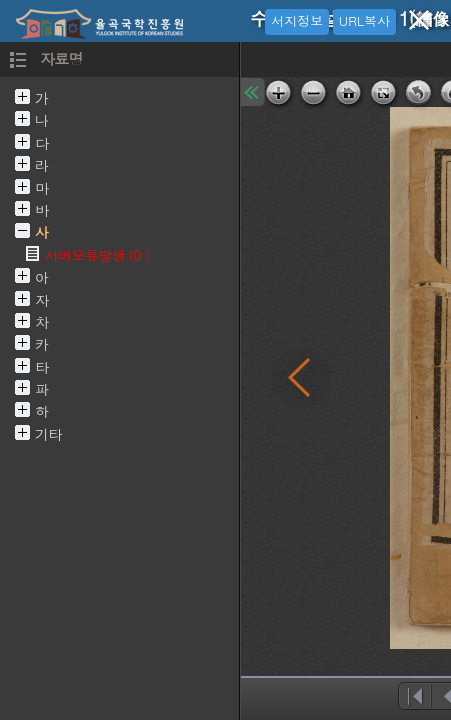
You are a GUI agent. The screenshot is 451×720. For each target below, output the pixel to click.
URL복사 (364, 20)
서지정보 (297, 20)
